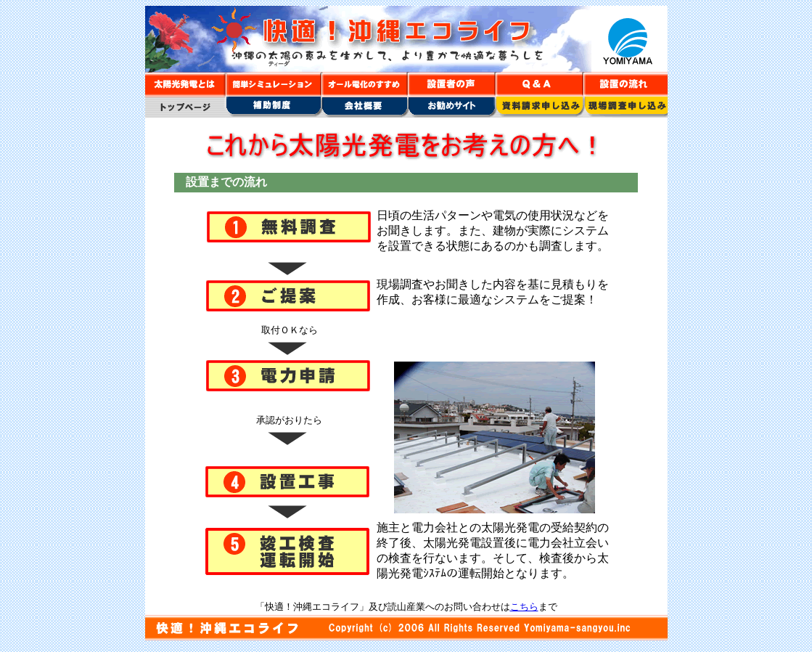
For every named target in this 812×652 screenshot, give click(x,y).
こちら (524, 607)
